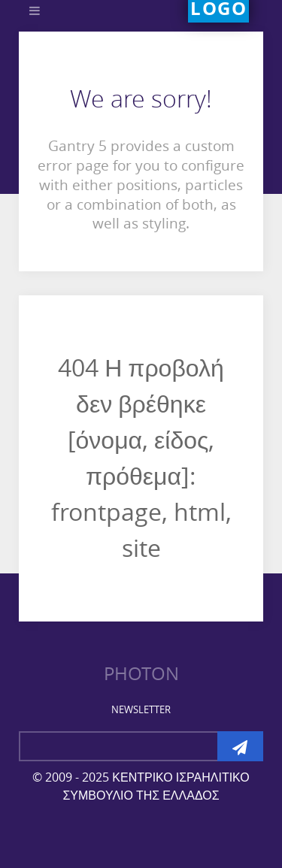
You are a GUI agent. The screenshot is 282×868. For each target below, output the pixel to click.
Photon (141, 674)
